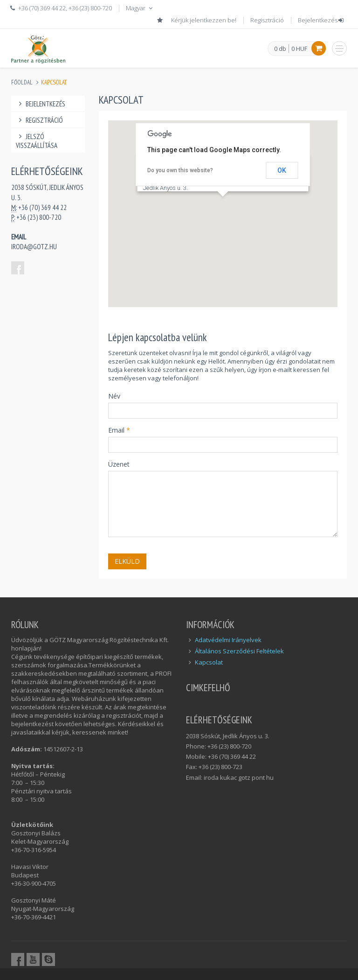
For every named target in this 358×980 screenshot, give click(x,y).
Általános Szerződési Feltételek (239, 651)
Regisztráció (267, 20)
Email (119, 430)
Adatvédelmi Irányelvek (228, 640)
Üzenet (119, 464)
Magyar (140, 8)
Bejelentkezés (321, 20)
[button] (223, 205)
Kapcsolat (209, 662)
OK (282, 170)
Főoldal (22, 82)
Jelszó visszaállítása (37, 141)
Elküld (127, 561)
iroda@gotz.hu (34, 247)
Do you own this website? (180, 170)
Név (114, 396)
